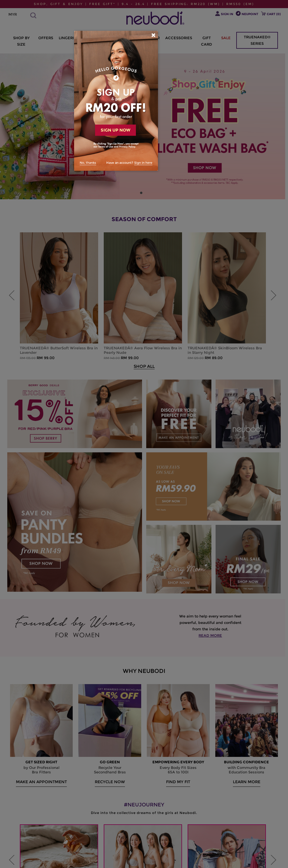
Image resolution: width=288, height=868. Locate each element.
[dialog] (116, 101)
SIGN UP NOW (115, 130)
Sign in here (143, 163)
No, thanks (88, 163)
